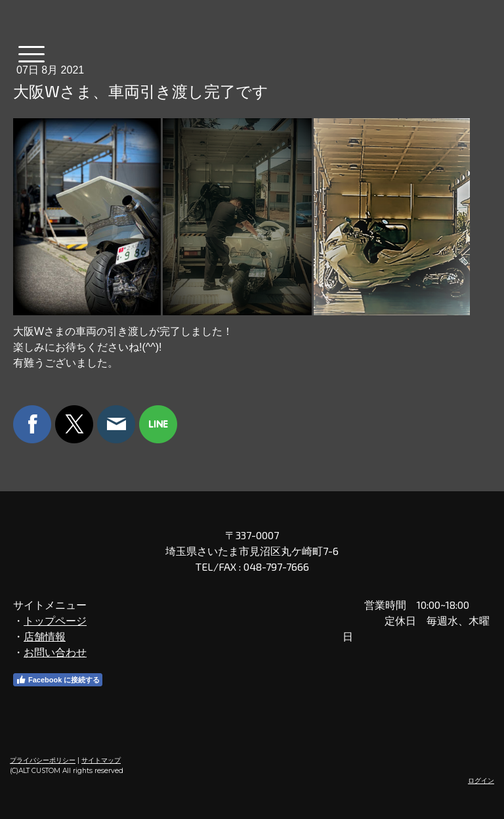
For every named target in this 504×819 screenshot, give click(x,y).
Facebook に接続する (58, 680)
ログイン (481, 781)
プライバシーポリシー (43, 760)
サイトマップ (101, 760)
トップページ (55, 620)
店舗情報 (45, 636)
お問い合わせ (55, 652)
